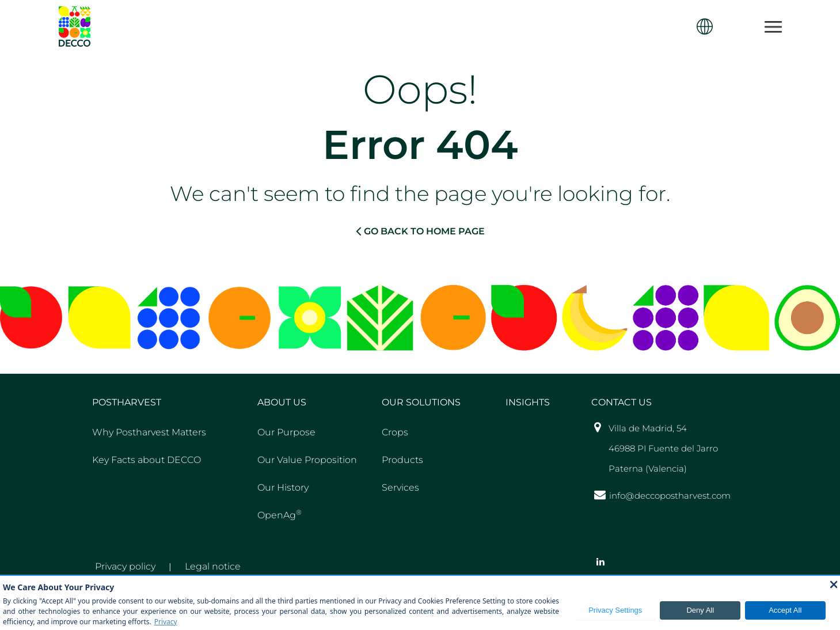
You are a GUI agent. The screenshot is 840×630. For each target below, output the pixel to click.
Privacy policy (125, 566)
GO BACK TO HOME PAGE (420, 231)
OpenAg (280, 514)
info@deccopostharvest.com (670, 496)
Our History (283, 487)
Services (400, 487)
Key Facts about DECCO (147, 460)
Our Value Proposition (307, 460)
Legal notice (213, 566)
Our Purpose (286, 432)
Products (402, 460)
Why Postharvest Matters (149, 432)
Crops (395, 432)
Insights (528, 402)
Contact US (622, 402)
